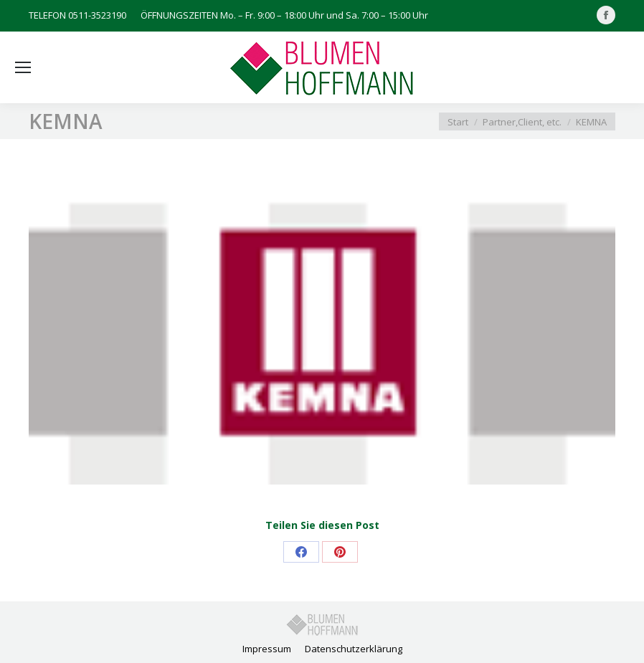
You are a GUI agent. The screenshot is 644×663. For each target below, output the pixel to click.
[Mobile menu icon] (23, 67)
